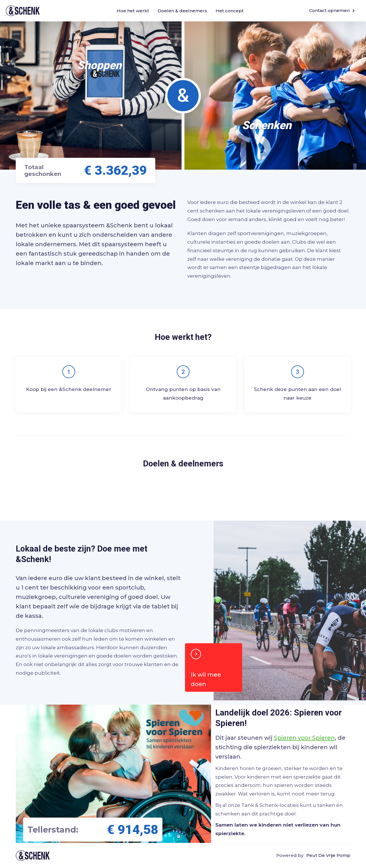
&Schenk (23, 11)
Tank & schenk (33, 856)
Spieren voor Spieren (304, 738)
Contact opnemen (332, 10)
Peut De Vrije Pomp (328, 855)
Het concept (230, 11)
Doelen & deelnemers (182, 11)
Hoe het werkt (133, 11)
